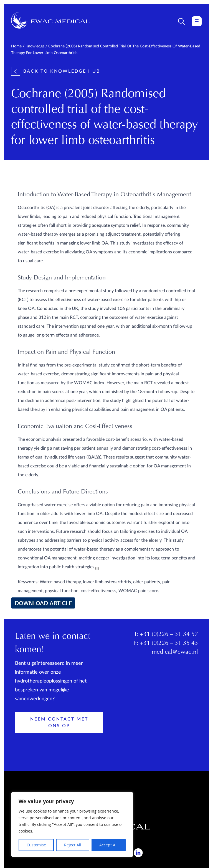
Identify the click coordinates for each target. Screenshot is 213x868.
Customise (36, 845)
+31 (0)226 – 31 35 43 (169, 643)
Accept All (108, 845)
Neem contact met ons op (59, 722)
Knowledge (35, 46)
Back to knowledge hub (56, 71)
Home (16, 46)
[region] (72, 824)
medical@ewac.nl (175, 652)
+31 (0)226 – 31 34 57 (169, 635)
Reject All (73, 845)
